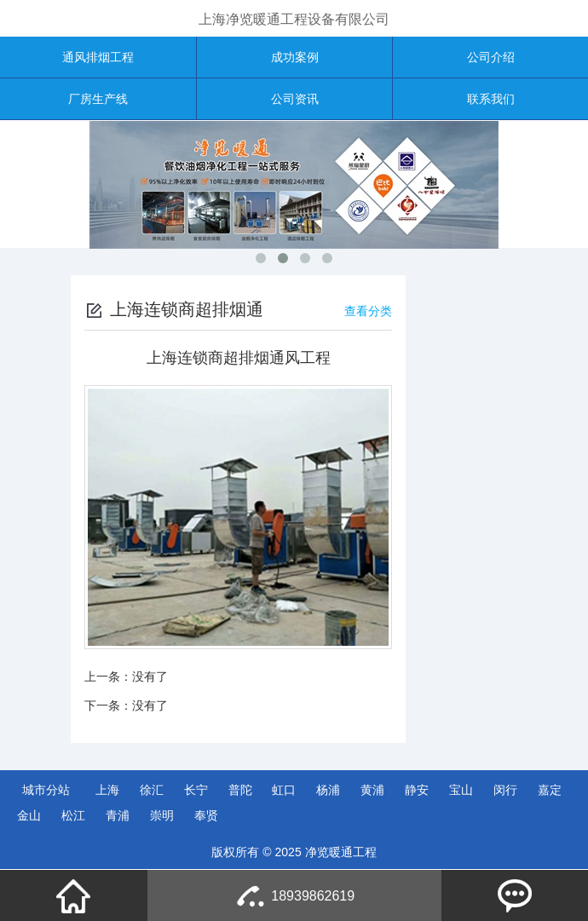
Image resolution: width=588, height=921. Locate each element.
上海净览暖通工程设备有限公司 (294, 19)
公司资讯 (295, 99)
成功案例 (295, 57)
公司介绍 (491, 57)
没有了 (150, 676)
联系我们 (491, 99)
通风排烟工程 (98, 57)
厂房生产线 (98, 99)
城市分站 (46, 790)
